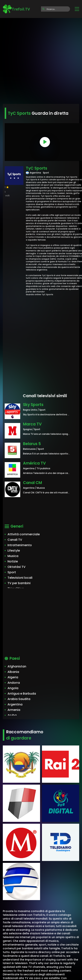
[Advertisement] (41, 60)
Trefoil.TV (16, 9)
